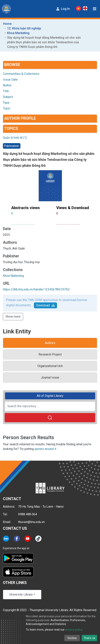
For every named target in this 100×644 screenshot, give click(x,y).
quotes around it (45, 449)
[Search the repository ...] (50, 406)
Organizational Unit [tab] (50, 366)
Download (45, 305)
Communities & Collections (21, 74)
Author (7, 85)
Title (6, 91)
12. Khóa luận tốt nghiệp (24, 28)
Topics (11, 128)
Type (6, 103)
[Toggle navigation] (95, 9)
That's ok (89, 638)
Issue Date (10, 80)
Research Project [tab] (50, 354)
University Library (21, 594)
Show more (13, 317)
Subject (8, 97)
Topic (7, 108)
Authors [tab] (50, 343)
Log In (63, 9)
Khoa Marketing (18, 33)
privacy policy (74, 630)
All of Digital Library (50, 396)
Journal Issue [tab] (50, 377)
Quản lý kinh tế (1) (15, 138)
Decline (72, 638)
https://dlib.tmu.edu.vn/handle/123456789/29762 (36, 289)
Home (7, 24)
